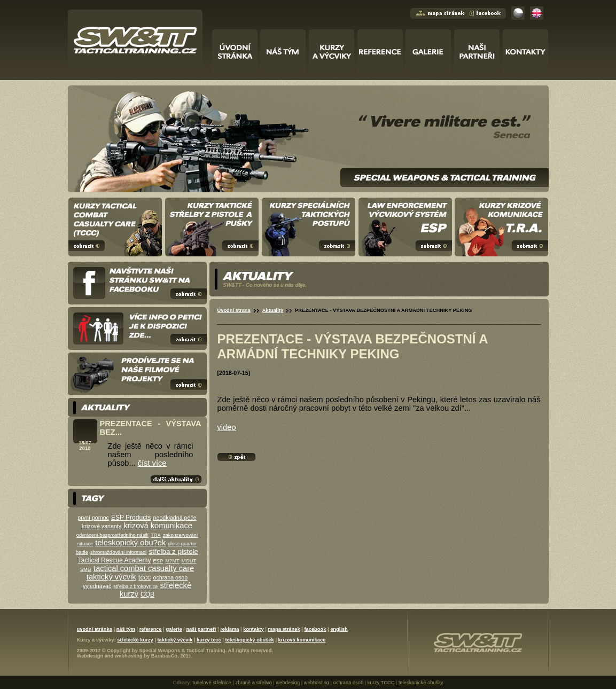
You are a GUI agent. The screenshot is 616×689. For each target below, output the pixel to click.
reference (151, 629)
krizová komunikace (158, 526)
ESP (158, 561)
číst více (152, 463)
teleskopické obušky (421, 683)
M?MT (172, 561)
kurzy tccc (209, 640)
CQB (147, 594)
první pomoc (93, 518)
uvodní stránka (95, 629)
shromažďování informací (118, 552)
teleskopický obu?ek (130, 543)
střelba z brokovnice (135, 586)
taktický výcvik (111, 577)
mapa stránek (284, 629)
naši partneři (201, 629)
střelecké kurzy (135, 640)
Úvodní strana (234, 310)
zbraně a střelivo (254, 683)
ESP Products (131, 518)
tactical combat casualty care (144, 568)
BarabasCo (164, 656)
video (227, 427)
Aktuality (273, 310)
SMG (86, 569)
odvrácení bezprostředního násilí (112, 535)
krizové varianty (102, 526)
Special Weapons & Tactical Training (182, 651)
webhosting (129, 656)
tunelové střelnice (212, 683)
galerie (174, 629)
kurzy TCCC (381, 683)
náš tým (126, 629)
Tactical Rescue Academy (115, 560)
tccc (145, 577)
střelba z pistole (173, 551)
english (339, 629)
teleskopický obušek (250, 640)
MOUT (189, 561)
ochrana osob (171, 577)
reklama (229, 629)
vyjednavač (97, 586)
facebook (315, 629)
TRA (156, 535)
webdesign (288, 683)
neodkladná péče (175, 518)
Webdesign (90, 656)
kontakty (253, 629)
